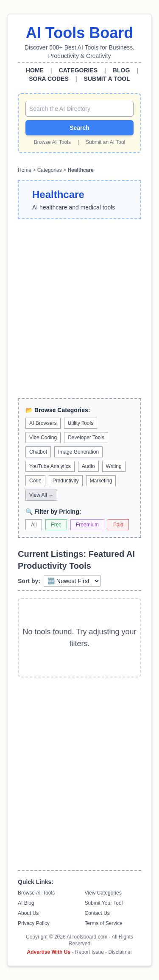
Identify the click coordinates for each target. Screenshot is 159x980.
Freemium (87, 525)
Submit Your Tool (104, 903)
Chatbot (38, 452)
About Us (28, 913)
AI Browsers (43, 423)
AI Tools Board (79, 33)
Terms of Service (104, 923)
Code (35, 481)
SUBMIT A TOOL (107, 79)
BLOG (121, 70)
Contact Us (97, 913)
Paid (118, 525)
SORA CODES (49, 79)
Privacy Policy (34, 923)
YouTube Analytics (50, 466)
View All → (41, 495)
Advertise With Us (49, 952)
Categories (50, 170)
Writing (114, 466)
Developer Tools (86, 438)
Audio (88, 466)
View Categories (103, 893)
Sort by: (29, 581)
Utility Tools (81, 423)
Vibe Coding (43, 438)
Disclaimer (120, 952)
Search (79, 128)
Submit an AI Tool (105, 142)
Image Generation (78, 452)
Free (56, 525)
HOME (35, 70)
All (34, 525)
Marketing (101, 481)
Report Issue (89, 952)
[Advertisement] (79, 309)
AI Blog (26, 903)
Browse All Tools (52, 142)
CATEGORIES (78, 70)
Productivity (66, 481)
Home (25, 170)
